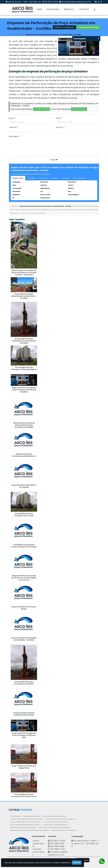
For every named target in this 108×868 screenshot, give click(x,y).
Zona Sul (54, 179)
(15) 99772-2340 (51, 2)
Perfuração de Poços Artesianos (54, 817)
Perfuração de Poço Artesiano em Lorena (24, 515)
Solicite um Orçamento (64, 28)
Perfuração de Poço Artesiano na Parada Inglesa (24, 369)
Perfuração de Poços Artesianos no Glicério (24, 683)
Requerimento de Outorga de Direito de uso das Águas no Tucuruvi (24, 578)
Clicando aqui (79, 109)
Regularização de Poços (32, 817)
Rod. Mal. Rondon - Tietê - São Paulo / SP (24, 2)
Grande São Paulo (79, 179)
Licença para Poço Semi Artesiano (55, 825)
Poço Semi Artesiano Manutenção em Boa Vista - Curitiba (24, 296)
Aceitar (77, 863)
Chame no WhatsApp (88, 28)
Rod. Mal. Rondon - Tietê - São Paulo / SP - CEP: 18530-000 (85, 844)
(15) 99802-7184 (58, 849)
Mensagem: (14, 137)
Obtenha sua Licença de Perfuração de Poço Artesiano (30, 831)
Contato (84, 9)
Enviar (54, 160)
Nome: (12, 119)
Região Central (18, 179)
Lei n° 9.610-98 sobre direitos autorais (33, 213)
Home (39, 9)
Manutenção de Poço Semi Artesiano (23, 828)
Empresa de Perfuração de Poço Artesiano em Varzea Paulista (24, 390)
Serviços (69, 9)
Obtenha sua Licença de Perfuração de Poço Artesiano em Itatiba (24, 425)
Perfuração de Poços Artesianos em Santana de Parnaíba (24, 341)
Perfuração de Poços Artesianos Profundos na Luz (24, 796)
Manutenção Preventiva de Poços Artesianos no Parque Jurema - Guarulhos (24, 273)
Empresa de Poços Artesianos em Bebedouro (24, 455)
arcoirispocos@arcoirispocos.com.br (76, 2)
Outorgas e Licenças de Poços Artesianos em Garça (24, 546)
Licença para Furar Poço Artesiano (55, 822)
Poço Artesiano (15, 817)
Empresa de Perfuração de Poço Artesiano (60, 819)
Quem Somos (53, 9)
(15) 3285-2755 (57, 844)
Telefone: (13, 128)
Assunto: (60, 128)
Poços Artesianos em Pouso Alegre (24, 608)
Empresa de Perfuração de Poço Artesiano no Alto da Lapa (24, 736)
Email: (59, 119)
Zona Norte (31, 179)
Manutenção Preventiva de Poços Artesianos (55, 828)
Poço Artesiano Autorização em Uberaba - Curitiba (24, 639)
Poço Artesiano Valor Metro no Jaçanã (24, 486)
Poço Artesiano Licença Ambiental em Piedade (24, 714)
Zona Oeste (43, 179)
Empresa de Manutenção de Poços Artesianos (27, 819)
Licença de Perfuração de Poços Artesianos (26, 822)
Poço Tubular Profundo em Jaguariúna (24, 767)
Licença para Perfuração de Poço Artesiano (26, 825)
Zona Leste (65, 179)
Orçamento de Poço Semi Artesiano (64, 831)
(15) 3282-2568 (57, 847)
